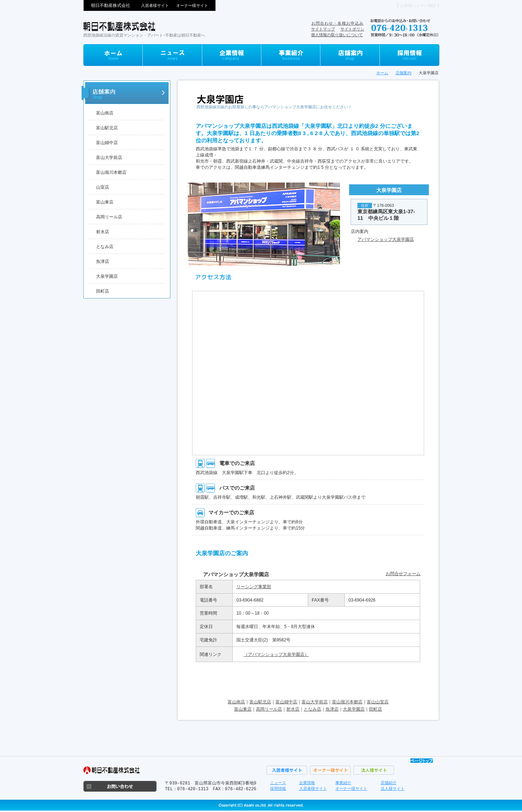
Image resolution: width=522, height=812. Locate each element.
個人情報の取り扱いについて (337, 35)
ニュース (278, 783)
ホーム (382, 73)
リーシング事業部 (254, 587)
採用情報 (278, 788)
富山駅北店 (107, 128)
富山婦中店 (107, 143)
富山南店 (105, 113)
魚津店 (103, 261)
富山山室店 (378, 702)
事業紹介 (343, 783)
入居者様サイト (155, 5)
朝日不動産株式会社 (111, 5)
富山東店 (105, 202)
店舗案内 (403, 73)
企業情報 (307, 783)
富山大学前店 (109, 158)
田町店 (103, 291)
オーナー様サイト (192, 5)
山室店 (103, 187)
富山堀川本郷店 (111, 172)
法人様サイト (393, 788)
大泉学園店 (354, 709)
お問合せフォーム (403, 574)
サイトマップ (323, 29)
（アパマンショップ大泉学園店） (276, 654)
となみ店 (105, 247)
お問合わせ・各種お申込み (337, 23)
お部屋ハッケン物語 (418, 5)
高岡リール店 (109, 217)
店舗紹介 (389, 783)
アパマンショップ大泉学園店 (386, 239)
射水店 (103, 232)
